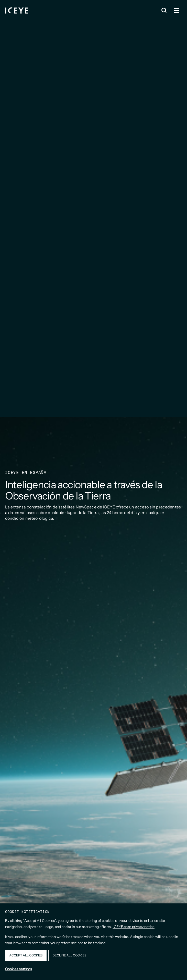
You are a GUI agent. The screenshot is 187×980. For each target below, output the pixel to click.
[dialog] (93, 942)
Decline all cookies (69, 955)
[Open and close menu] (177, 10)
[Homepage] (17, 10)
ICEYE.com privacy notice (134, 927)
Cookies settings (19, 969)
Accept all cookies (26, 955)
